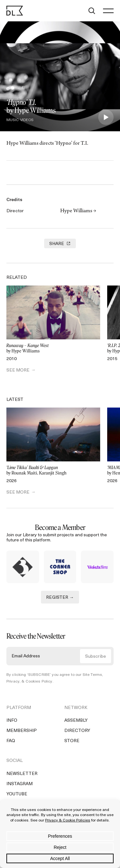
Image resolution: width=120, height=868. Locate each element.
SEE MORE (18, 370)
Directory (77, 731)
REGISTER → (60, 598)
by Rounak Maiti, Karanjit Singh (53, 470)
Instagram (20, 784)
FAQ (11, 741)
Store (72, 741)
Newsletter (22, 774)
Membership (22, 731)
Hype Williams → (78, 211)
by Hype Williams (53, 348)
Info (12, 721)
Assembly (76, 721)
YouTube (17, 794)
